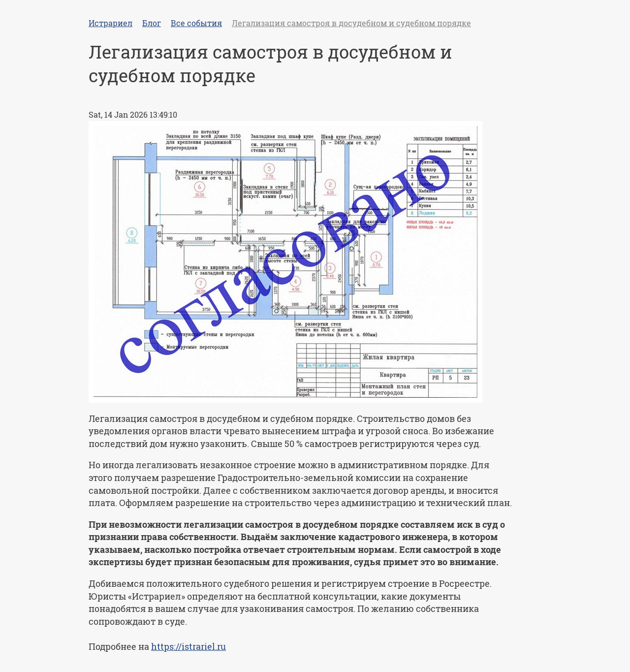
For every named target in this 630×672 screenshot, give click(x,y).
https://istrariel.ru (189, 646)
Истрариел (110, 23)
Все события (196, 23)
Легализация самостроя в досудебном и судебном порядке (351, 23)
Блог (152, 23)
